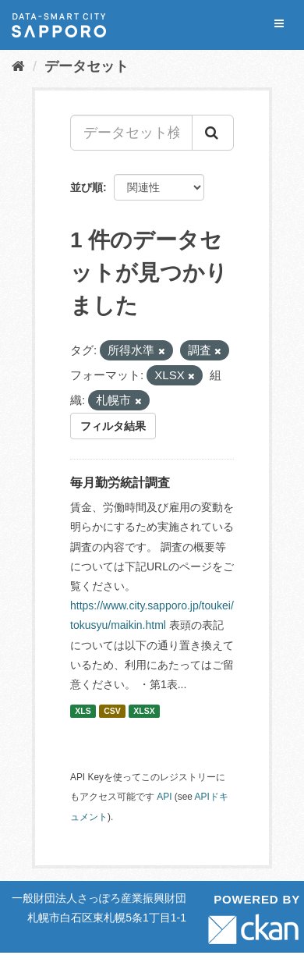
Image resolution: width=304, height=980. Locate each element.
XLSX (144, 711)
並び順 (87, 187)
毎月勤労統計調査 (120, 483)
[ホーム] (18, 66)
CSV (112, 711)
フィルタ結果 (113, 426)
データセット (87, 66)
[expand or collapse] (279, 24)
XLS (83, 711)
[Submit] (213, 133)
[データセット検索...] (131, 133)
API (164, 797)
